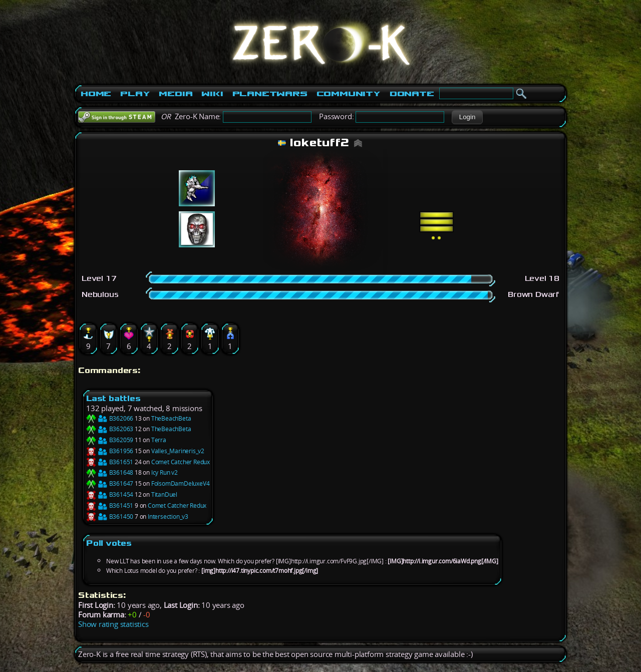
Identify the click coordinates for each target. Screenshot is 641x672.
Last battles (113, 398)
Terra (159, 440)
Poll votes (109, 543)
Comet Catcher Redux (181, 462)
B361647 (110, 483)
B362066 (110, 418)
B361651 (110, 462)
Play (135, 94)
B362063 (110, 429)
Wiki (212, 94)
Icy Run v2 (165, 472)
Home (96, 94)
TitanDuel (164, 494)
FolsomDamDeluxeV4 (181, 483)
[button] (467, 117)
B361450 (110, 517)
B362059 (110, 440)
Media (176, 94)
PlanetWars (270, 94)
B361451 (110, 506)
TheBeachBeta (171, 418)
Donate (412, 94)
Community (349, 94)
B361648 (110, 472)
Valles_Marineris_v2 (178, 451)
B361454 (110, 494)
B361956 (110, 451)
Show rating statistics (113, 624)
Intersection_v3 (168, 517)
